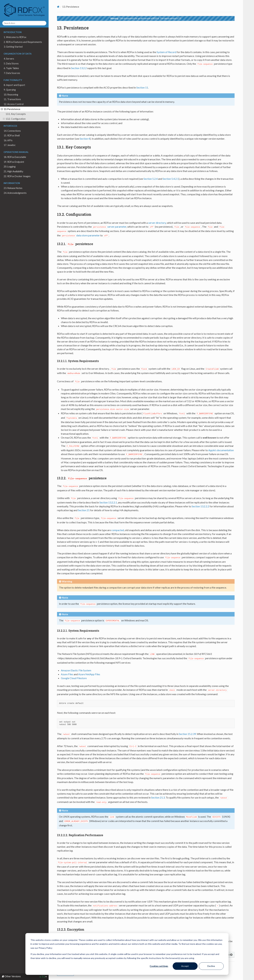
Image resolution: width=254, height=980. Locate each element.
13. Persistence (11, 109)
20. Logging (10, 167)
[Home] (58, 7)
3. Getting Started (13, 47)
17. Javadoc (10, 145)
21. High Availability (13, 171)
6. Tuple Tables (11, 68)
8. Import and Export (14, 85)
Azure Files (67, 674)
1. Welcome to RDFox (15, 37)
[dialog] (127, 954)
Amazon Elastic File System (76, 670)
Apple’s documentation (221, 450)
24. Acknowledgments (15, 193)
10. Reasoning (11, 95)
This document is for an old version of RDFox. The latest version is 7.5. (146, 18)
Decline (211, 966)
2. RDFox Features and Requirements (23, 42)
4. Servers (9, 59)
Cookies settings (159, 966)
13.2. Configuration (14, 119)
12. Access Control (14, 104)
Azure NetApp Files (89, 674)
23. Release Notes (13, 188)
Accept (185, 966)
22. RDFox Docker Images (17, 176)
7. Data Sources (12, 73)
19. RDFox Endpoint (14, 162)
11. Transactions (12, 99)
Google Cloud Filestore (74, 678)
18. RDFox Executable (15, 157)
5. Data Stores (11, 63)
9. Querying (10, 90)
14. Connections (12, 131)
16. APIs (8, 140)
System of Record (166, 52)
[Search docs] (24, 23)
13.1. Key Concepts (16, 114)
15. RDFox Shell (12, 135)
